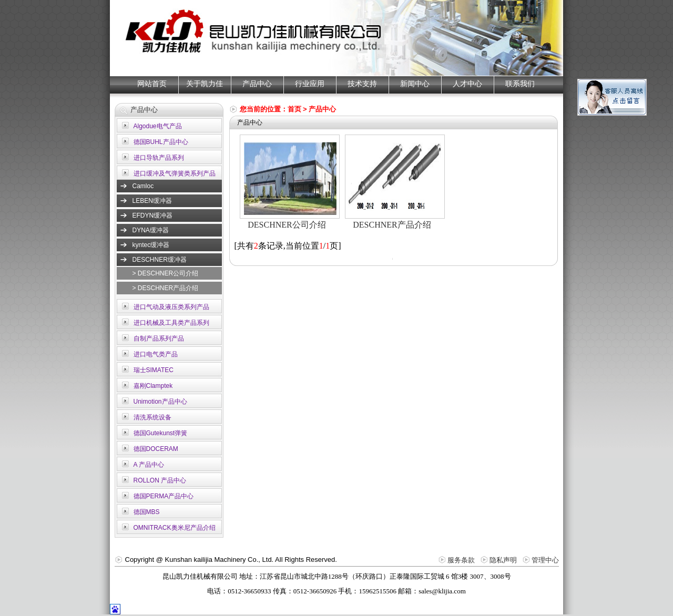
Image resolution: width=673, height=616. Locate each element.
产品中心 (257, 84)
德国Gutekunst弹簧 (161, 433)
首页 (294, 109)
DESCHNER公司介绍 (287, 225)
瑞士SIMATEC (154, 370)
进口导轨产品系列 (159, 158)
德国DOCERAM (156, 449)
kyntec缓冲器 (151, 245)
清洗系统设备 (152, 417)
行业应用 (310, 84)
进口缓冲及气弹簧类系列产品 (175, 173)
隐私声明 (503, 560)
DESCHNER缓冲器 (160, 260)
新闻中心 (415, 84)
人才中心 (467, 84)
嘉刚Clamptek (153, 386)
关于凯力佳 (205, 84)
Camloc (143, 186)
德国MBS (147, 512)
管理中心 (545, 560)
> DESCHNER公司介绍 (166, 273)
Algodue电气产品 (158, 126)
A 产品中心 (149, 465)
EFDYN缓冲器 (153, 215)
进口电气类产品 (156, 354)
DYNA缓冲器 (151, 230)
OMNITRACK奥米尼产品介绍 (175, 528)
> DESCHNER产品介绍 (166, 288)
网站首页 (152, 84)
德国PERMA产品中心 (164, 496)
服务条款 (461, 560)
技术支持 (362, 84)
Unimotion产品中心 (160, 402)
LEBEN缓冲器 (152, 201)
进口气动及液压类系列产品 (171, 307)
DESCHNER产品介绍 (392, 225)
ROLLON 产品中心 (160, 480)
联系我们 (520, 84)
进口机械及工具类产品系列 (171, 323)
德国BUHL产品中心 (161, 142)
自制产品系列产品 (159, 338)
